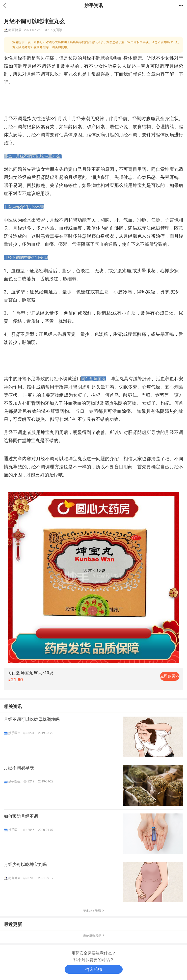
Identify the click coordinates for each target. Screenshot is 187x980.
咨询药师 (94, 969)
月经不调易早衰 (19, 768)
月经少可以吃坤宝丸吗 (25, 864)
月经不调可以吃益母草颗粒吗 (32, 719)
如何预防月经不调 (21, 816)
